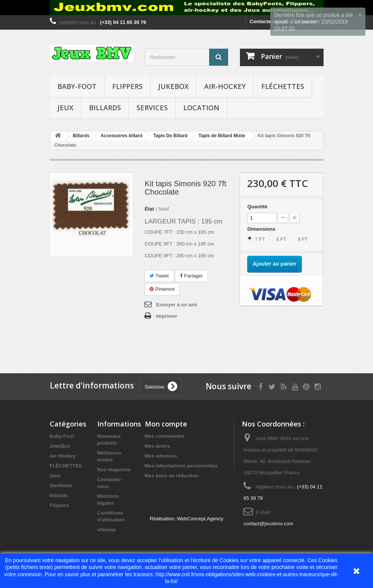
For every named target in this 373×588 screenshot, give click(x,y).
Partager (191, 276)
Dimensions (262, 229)
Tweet (159, 276)
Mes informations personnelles (181, 466)
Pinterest (162, 289)
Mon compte (166, 424)
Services (152, 108)
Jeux (65, 108)
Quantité (257, 207)
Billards (105, 108)
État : (151, 209)
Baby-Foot (77, 86)
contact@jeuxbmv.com (268, 524)
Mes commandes (165, 436)
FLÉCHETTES (283, 86)
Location (201, 108)
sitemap (107, 530)
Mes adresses (161, 456)
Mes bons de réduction (172, 476)
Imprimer (167, 316)
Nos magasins (114, 470)
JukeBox (173, 86)
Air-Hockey (225, 86)
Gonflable (61, 486)
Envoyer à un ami (176, 305)
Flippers (127, 86)
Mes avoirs (158, 446)
